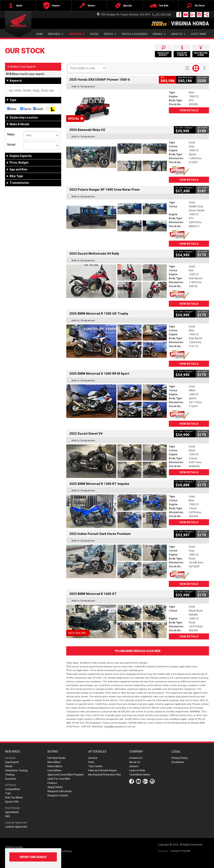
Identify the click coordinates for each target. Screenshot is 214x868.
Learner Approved (16, 822)
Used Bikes (55, 770)
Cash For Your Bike (59, 779)
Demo (26, 109)
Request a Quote (58, 795)
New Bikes (56, 34)
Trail (8, 793)
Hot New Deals (57, 758)
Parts (91, 762)
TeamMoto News (140, 775)
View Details (189, 110)
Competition (12, 789)
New (12, 109)
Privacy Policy (180, 758)
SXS (7, 816)
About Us (178, 34)
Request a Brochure (60, 791)
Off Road (11, 785)
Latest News (199, 34)
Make (11, 134)
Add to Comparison (83, 86)
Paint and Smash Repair (103, 770)
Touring (10, 775)
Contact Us (136, 758)
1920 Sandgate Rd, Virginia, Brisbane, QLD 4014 (123, 14)
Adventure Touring (16, 770)
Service (110, 34)
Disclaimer (178, 762)
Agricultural (12, 812)
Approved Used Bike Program (66, 775)
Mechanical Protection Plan (105, 775)
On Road (10, 758)
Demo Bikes (55, 766)
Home (40, 34)
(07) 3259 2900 (163, 15)
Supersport (12, 762)
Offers (94, 34)
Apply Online (55, 787)
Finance (159, 34)
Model (11, 145)
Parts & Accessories (135, 34)
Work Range (12, 808)
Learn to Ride (137, 770)
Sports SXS (12, 802)
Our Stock (77, 34)
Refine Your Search (21, 67)
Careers (134, 766)
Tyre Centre (95, 766)
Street (9, 766)
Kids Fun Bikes (14, 797)
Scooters (11, 779)
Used (38, 109)
